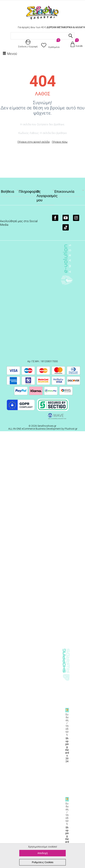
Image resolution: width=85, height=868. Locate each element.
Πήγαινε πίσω (60, 142)
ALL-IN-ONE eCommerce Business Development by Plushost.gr (43, 429)
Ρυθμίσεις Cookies (43, 862)
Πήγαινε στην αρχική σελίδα (33, 142)
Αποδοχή (43, 853)
